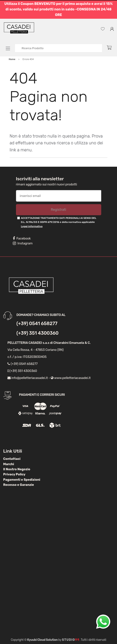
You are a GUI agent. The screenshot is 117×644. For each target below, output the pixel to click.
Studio (71, 640)
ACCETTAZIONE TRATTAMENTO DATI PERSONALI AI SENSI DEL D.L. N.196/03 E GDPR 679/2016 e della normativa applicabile (59, 222)
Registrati (58, 210)
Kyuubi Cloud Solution (43, 640)
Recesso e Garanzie (19, 485)
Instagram (23, 243)
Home (12, 59)
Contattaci (12, 459)
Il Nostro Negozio (17, 469)
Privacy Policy (14, 474)
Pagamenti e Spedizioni (22, 480)
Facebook (22, 238)
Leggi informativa (32, 226)
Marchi (9, 464)
